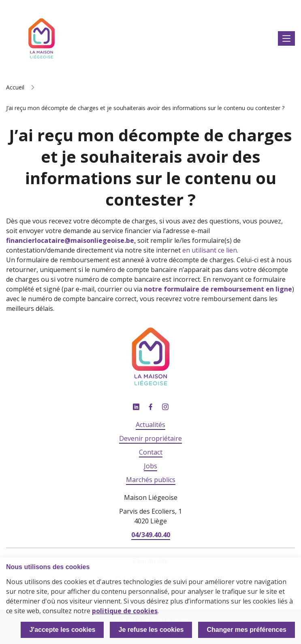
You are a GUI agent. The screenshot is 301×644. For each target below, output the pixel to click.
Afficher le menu (286, 39)
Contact (151, 452)
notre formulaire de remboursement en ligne (218, 289)
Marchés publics (151, 480)
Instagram (165, 407)
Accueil (15, 87)
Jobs (150, 466)
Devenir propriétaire (150, 438)
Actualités (150, 425)
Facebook (151, 407)
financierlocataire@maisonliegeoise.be (70, 240)
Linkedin (136, 407)
